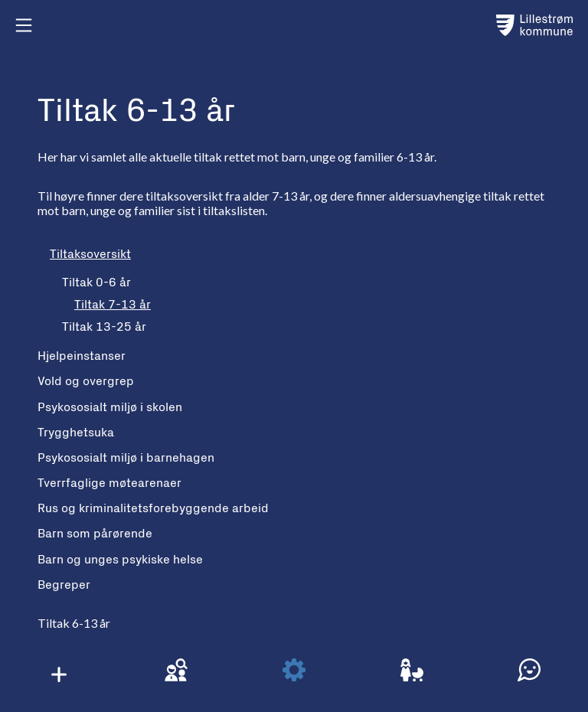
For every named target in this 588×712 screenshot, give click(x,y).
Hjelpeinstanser (82, 356)
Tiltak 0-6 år (96, 283)
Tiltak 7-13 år (113, 305)
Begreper (64, 585)
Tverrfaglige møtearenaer (109, 483)
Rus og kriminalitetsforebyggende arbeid (153, 508)
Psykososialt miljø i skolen (110, 407)
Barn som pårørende (95, 534)
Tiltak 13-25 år (104, 327)
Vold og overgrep (86, 381)
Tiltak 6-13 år (74, 623)
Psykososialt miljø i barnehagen (126, 458)
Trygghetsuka (76, 433)
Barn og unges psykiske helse (120, 560)
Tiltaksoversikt (90, 254)
